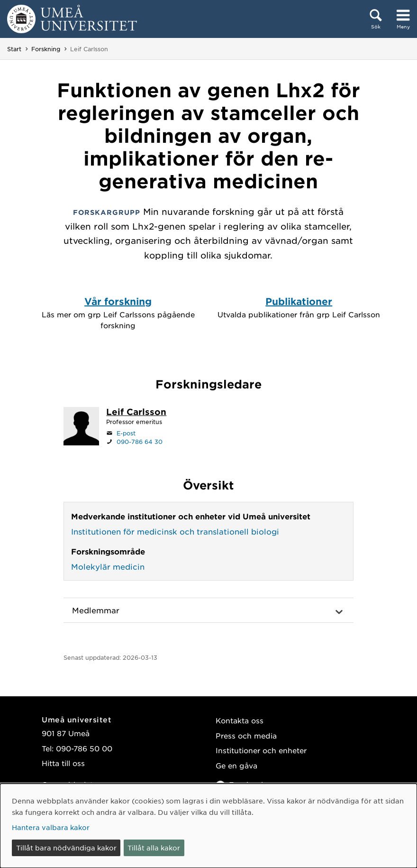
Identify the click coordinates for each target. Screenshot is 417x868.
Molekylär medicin (108, 566)
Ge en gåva (236, 765)
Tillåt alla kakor (154, 848)
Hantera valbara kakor (51, 827)
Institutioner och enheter (261, 750)
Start (14, 49)
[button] (208, 610)
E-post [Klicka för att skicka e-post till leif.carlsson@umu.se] (126, 433)
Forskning (46, 49)
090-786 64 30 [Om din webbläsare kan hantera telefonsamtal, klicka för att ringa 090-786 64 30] (140, 442)
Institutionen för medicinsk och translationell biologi (175, 531)
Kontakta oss (240, 720)
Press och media (246, 735)
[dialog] (208, 826)
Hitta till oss (63, 763)
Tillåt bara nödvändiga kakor (66, 848)
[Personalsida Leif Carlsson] (136, 413)
